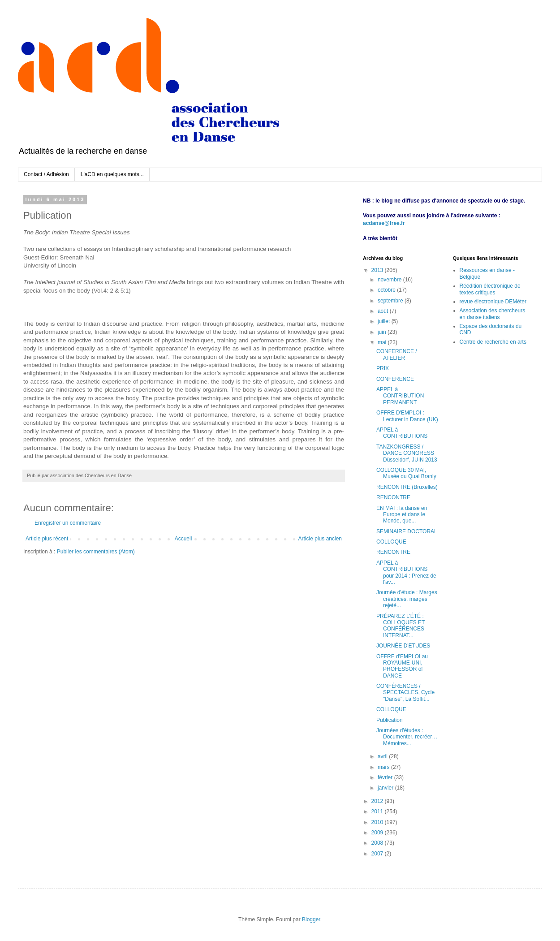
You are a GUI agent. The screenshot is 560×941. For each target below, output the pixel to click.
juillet (385, 321)
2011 (378, 812)
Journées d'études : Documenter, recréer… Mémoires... (407, 737)
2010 (378, 822)
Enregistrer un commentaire (68, 523)
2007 (378, 854)
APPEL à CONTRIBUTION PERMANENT (400, 396)
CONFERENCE (395, 379)
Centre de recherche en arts (493, 342)
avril (383, 756)
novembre (390, 280)
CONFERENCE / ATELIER (397, 354)
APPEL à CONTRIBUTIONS (402, 433)
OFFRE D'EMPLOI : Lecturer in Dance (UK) (407, 416)
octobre (387, 290)
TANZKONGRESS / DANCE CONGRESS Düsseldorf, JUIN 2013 (407, 453)
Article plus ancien (320, 539)
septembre (391, 301)
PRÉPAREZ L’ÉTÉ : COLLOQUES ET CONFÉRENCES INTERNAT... (401, 626)
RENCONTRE (393, 497)
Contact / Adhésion (46, 174)
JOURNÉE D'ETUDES (403, 646)
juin (383, 332)
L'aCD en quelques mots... (112, 174)
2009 (378, 833)
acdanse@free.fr (384, 223)
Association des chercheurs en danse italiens (493, 314)
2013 (378, 270)
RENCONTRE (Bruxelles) (407, 487)
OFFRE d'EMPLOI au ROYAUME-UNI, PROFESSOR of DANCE (402, 666)
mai (383, 342)
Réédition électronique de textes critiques (490, 289)
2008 (378, 843)
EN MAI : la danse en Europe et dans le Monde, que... (402, 515)
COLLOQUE (391, 542)
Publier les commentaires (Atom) (96, 552)
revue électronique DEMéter (493, 302)
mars (384, 767)
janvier (386, 788)
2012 (378, 801)
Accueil (183, 539)
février (386, 777)
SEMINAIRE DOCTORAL (407, 531)
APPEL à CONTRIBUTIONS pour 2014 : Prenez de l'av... (406, 572)
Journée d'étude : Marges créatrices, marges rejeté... (407, 599)
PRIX (383, 368)
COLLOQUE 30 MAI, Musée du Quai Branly (406, 473)
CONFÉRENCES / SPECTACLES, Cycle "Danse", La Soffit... (405, 693)
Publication (390, 720)
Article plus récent (47, 539)
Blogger (311, 919)
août (384, 311)
